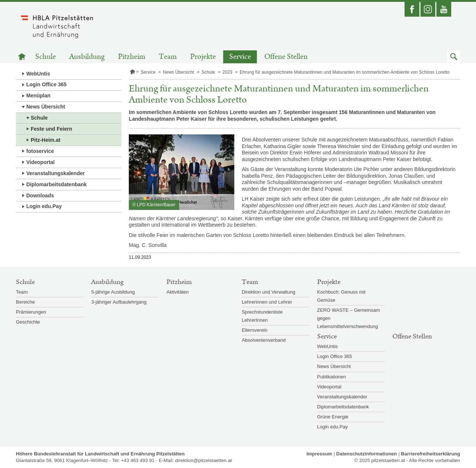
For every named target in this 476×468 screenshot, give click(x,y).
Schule (46, 57)
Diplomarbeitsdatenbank (56, 184)
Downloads (40, 195)
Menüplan (38, 96)
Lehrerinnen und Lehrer (267, 302)
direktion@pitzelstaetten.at (203, 460)
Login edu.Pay (44, 206)
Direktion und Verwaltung (269, 292)
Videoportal (41, 162)
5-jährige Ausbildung (113, 292)
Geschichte (28, 322)
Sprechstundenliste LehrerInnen (262, 316)
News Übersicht (46, 107)
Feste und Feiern (51, 129)
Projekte (203, 57)
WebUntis (38, 74)
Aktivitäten (178, 292)
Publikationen (332, 377)
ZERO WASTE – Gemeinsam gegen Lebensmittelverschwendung (349, 318)
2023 (227, 72)
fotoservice (40, 151)
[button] (454, 57)
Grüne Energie (333, 417)
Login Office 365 (46, 84)
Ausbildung (87, 57)
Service (240, 57)
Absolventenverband (264, 340)
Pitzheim (132, 57)
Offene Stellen (286, 57)
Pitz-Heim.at (46, 140)
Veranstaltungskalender (56, 173)
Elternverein (254, 330)
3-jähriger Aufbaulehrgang (119, 302)
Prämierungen (31, 312)
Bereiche (25, 302)
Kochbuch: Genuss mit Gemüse (341, 296)
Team (168, 57)
